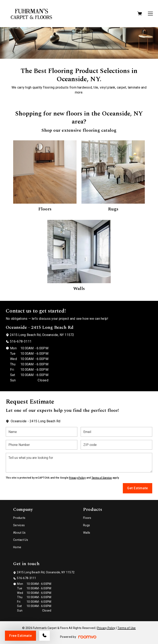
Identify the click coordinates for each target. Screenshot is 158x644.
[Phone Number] (42, 445)
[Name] (42, 432)
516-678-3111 (21, 341)
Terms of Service (102, 478)
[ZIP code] (116, 445)
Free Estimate (20, 636)
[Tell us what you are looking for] (79, 463)
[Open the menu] (150, 14)
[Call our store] (45, 636)
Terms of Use (127, 628)
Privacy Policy (77, 478)
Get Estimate (138, 488)
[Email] (116, 432)
